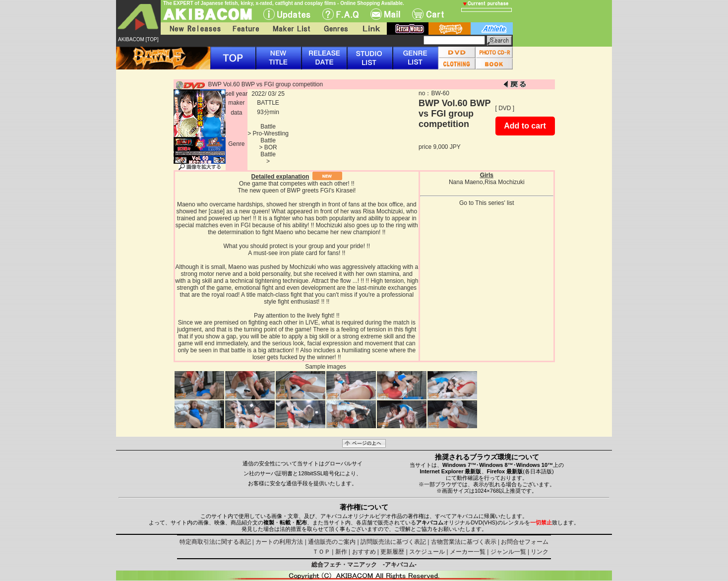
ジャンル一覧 (508, 552)
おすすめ (364, 552)
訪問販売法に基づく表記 (393, 542)
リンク (540, 552)
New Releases (193, 29)
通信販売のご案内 (332, 542)
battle (450, 29)
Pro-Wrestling (271, 133)
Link (370, 29)
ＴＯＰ (321, 552)
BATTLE (268, 103)
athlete (492, 29)
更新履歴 (392, 552)
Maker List (291, 29)
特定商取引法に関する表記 (215, 542)
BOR (271, 147)
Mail (385, 14)
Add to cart (525, 126)
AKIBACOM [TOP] (138, 39)
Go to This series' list (487, 203)
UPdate (287, 14)
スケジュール (427, 552)
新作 (341, 552)
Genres (335, 29)
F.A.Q (340, 14)
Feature (245, 29)
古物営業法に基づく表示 (464, 542)
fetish (408, 29)
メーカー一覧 (468, 552)
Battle (268, 127)
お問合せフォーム (525, 542)
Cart (428, 14)
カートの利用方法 (279, 542)
